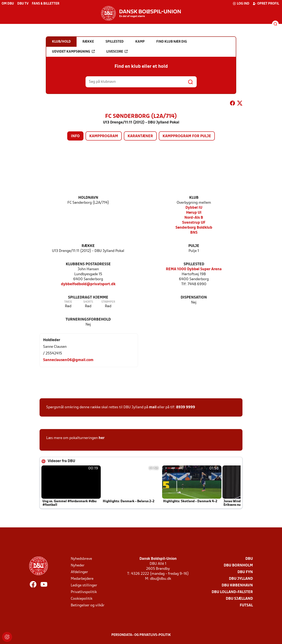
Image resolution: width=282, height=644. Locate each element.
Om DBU (8, 4)
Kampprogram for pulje (187, 136)
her (102, 438)
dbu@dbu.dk (161, 579)
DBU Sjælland (239, 599)
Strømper (108, 302)
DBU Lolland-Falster (232, 592)
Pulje (194, 246)
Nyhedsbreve (81, 559)
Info (75, 136)
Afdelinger (79, 572)
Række (88, 246)
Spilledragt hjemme (88, 298)
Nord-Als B (194, 218)
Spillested (194, 264)
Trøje (68, 302)
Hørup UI (194, 213)
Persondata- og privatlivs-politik (141, 635)
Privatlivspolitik (84, 592)
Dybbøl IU (194, 208)
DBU (249, 559)
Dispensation (194, 298)
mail (153, 407)
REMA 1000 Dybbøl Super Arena (194, 269)
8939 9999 (186, 407)
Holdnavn (88, 198)
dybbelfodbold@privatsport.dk (88, 284)
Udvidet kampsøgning (73, 52)
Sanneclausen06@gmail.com (68, 360)
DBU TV (23, 4)
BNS (194, 233)
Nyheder (78, 566)
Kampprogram (104, 136)
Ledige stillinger (84, 585)
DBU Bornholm (238, 566)
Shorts (88, 302)
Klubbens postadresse (88, 264)
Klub (194, 198)
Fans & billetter (46, 4)
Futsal (246, 605)
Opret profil (266, 4)
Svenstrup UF (194, 223)
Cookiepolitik (82, 599)
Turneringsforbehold (88, 320)
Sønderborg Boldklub (194, 228)
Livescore (117, 52)
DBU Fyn (245, 572)
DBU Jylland (241, 579)
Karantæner (140, 136)
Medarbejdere (82, 579)
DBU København (237, 585)
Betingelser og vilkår (88, 605)
